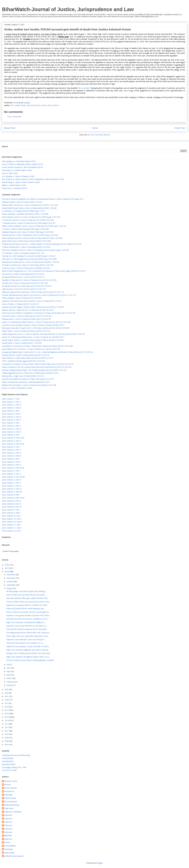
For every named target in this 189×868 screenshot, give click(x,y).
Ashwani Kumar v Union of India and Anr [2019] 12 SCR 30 (26, 355)
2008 (7, 741)
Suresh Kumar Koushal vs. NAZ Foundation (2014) (22, 167)
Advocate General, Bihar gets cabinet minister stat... (27, 598)
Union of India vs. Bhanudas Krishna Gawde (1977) (22, 164)
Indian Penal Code (23, 105)
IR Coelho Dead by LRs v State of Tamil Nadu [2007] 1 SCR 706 (28, 265)
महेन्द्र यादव (8, 836)
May (9, 671)
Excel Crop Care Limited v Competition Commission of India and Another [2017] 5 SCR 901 (39, 313)
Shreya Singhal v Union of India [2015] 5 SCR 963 (22, 298)
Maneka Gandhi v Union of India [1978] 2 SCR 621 (22, 202)
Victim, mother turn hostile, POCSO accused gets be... (28, 612)
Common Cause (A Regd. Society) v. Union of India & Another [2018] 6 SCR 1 (33, 325)
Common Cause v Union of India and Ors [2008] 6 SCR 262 (26, 268)
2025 (7, 568)
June (9, 668)
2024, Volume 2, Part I (11, 411)
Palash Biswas (10, 798)
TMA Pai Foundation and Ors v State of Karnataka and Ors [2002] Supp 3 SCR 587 (35, 250)
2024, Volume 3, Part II (11, 426)
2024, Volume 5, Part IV (11, 456)
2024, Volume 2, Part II (11, 414)
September (11, 585)
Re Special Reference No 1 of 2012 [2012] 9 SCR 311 (23, 277)
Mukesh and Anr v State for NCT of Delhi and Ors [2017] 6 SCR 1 (28, 310)
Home (95, 128)
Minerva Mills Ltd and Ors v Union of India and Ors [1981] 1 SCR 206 (30, 205)
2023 (7, 689)
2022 (7, 693)
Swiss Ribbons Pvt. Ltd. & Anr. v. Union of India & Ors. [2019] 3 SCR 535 (31, 349)
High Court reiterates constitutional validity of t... (26, 622)
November (11, 578)
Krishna (7, 785)
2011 (7, 731)
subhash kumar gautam (14, 856)
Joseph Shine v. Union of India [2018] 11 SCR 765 (22, 343)
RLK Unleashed (11, 802)
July (8, 664)
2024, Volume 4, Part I (11, 435)
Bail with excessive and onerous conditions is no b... (27, 619)
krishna (7, 842)
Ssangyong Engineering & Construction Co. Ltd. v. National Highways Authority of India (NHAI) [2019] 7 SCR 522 (47, 352)
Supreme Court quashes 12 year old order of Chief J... (28, 646)
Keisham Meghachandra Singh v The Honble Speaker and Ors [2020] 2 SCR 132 (34, 370)
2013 (7, 724)
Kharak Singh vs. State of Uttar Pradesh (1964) (21, 182)
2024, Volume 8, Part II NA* (13, 498)
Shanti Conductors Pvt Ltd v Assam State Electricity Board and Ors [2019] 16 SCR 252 (37, 367)
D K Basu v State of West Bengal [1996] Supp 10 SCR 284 (25, 229)
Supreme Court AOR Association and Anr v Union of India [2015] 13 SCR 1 (32, 301)
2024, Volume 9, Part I (11, 510)
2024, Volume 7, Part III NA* (13, 477)
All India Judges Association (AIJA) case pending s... (27, 591)
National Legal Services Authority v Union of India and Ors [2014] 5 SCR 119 (33, 292)
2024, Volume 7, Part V (11, 483)
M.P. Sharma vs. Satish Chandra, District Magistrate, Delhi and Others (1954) (33, 179)
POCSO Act (36, 105)
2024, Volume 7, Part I (11, 471)
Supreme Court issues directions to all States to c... (27, 626)
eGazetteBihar (8, 758)
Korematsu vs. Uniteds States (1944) (17, 170)
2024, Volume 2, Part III (11, 417)
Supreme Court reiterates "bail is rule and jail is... (26, 639)
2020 (7, 700)
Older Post (180, 128)
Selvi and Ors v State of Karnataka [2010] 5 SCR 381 (23, 274)
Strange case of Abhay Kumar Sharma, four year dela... (29, 653)
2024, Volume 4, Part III (11, 441)
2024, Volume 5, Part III (11, 453)
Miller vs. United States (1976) (14, 185)
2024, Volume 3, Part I (11, 423)
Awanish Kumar (11, 781)
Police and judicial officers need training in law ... (26, 608)
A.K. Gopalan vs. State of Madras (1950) (18, 176)
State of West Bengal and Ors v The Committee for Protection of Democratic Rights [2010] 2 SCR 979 (44, 271)
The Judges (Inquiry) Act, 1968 (14, 767)
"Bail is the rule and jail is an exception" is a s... (25, 643)
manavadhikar (10, 846)
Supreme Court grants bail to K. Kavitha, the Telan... (27, 605)
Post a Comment (14, 117)
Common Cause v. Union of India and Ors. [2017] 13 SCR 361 (27, 316)
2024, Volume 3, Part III (11, 429)
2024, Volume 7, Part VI (11, 486)
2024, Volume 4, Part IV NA (13, 444)
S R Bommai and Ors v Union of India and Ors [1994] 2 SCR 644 (28, 220)
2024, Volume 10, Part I (11, 516)
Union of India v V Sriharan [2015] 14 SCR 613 (20, 304)
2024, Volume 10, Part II (12, 519)
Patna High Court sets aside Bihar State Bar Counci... (28, 636)
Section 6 (56, 105)
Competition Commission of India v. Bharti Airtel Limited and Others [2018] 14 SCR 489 (37, 346)
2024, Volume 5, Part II (11, 450)
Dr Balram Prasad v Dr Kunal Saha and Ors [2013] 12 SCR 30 (27, 286)
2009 (7, 738)
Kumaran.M (9, 791)
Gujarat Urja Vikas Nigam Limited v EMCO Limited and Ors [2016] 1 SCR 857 (33, 307)
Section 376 (46, 105)
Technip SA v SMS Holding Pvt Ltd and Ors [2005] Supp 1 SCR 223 (29, 256)
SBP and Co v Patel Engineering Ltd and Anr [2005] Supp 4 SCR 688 (29, 259)
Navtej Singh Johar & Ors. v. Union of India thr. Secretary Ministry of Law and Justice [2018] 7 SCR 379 (43, 334)
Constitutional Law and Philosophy (16, 755)
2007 (7, 745)
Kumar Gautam (11, 788)
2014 (7, 720)
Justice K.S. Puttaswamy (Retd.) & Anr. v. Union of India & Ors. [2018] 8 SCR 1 (33, 337)
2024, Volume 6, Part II (11, 462)
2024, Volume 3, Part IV (11, 432)
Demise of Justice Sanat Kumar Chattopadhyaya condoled (30, 660)
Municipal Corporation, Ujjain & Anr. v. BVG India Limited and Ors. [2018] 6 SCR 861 (36, 328)
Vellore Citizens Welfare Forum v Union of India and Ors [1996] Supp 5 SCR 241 (34, 226)
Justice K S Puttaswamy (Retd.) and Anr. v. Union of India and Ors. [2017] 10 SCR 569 (36, 322)
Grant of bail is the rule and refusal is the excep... (26, 595)
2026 (7, 565)
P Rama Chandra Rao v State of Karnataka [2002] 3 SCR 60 (26, 247)
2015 (7, 717)
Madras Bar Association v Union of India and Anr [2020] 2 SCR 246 (29, 385)
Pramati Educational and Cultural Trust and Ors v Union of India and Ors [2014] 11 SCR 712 (39, 295)
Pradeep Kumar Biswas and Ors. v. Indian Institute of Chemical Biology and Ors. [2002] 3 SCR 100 (42, 244)
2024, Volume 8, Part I (11, 495)
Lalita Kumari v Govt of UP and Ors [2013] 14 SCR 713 (24, 289)
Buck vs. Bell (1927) (10, 173)
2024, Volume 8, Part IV (11, 504)
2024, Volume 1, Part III (11, 405)
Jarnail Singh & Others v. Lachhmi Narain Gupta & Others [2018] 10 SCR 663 (33, 340)
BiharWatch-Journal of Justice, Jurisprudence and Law (68, 9)
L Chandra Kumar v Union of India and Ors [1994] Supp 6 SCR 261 (29, 223)
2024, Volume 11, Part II (12, 528)
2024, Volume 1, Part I (11, 399)
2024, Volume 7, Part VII (12, 489)
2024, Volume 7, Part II (11, 474)
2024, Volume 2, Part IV (11, 420)
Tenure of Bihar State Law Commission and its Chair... (28, 602)
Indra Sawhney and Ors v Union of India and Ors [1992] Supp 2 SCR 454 (31, 217)
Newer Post (10, 128)
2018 (7, 707)
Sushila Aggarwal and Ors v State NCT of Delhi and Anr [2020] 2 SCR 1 (30, 373)
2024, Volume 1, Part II (11, 402)
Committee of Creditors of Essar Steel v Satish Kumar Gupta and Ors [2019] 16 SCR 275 (38, 364)
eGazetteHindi (8, 761)
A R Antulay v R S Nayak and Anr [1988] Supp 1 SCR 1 (24, 211)
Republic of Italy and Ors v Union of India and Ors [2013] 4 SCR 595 (29, 280)
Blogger (99, 863)
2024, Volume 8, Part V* (12, 507)
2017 (7, 710)
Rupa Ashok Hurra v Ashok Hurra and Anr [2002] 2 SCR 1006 (26, 241)
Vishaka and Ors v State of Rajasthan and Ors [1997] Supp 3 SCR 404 (30, 235)
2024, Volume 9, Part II (11, 513)
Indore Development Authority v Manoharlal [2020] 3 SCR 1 (26, 382)
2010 (7, 734)
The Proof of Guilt (9, 770)
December (11, 575)
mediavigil (8, 849)
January (10, 685)
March (10, 678)
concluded (85, 88)
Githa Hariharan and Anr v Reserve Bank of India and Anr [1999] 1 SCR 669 (32, 238)
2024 (7, 572)
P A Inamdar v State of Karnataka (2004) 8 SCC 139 (23, 253)
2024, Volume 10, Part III (12, 522)
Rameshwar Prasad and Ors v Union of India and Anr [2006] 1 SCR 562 (31, 262)
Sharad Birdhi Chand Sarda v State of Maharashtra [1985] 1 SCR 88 (29, 208)
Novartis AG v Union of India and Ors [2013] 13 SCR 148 (25, 283)
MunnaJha (9, 795)
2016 (7, 713)
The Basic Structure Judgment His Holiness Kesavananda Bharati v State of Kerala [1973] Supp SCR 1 (43, 199)
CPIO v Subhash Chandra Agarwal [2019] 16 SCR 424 (23, 361)
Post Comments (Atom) (100, 135)
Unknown (8, 815)
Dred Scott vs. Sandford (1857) (14, 188)
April (9, 675)
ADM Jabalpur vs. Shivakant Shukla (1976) (19, 161)
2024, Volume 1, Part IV (11, 408)
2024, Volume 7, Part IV (11, 480)
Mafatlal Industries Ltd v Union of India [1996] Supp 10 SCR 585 (28, 232)
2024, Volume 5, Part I (11, 447)
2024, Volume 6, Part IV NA (13, 468)
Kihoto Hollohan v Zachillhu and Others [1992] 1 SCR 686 (25, 214)
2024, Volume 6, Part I (11, 459)
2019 (7, 703)
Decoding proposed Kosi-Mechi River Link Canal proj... (28, 633)
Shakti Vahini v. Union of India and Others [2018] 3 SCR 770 (26, 331)
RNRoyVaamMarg (12, 805)
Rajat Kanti (9, 808)
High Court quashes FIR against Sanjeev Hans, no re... (28, 657)
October (10, 582)
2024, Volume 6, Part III (11, 465)
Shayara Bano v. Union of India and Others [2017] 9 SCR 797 (27, 319)
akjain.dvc (8, 839)
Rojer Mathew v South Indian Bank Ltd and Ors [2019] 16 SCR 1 (28, 358)
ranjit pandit (9, 853)
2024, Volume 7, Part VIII (12, 492)
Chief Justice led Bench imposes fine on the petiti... (27, 629)
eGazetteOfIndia (9, 764)
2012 (12, 105)
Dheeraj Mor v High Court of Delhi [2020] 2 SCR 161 (23, 376)
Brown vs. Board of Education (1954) (17, 388)
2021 (7, 696)
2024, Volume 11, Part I (11, 525)
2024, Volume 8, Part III (11, 501)
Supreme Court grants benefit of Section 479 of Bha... (28, 615)
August (10, 588)
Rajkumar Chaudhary (13, 812)
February (11, 682)
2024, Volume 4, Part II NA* (13, 438)
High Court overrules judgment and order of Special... (28, 650)
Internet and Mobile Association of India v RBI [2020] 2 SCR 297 (28, 379)
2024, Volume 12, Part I (11, 531)
